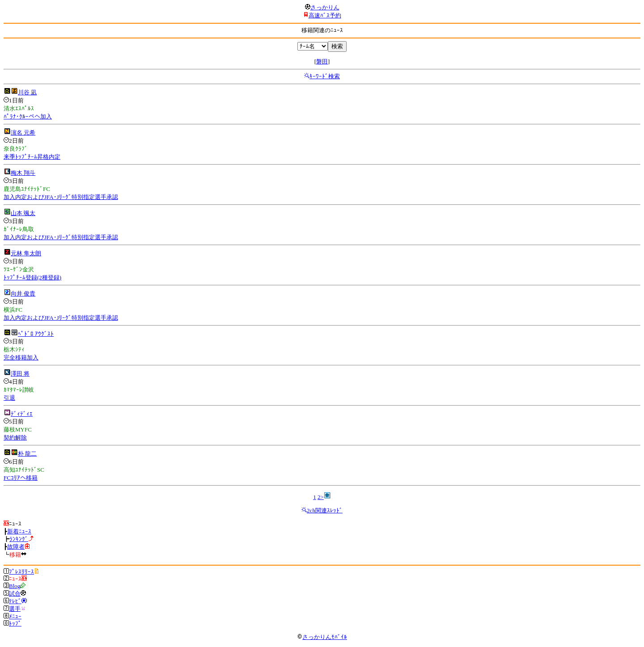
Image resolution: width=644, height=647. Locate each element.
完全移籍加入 (21, 357)
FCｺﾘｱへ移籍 (21, 478)
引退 (9, 398)
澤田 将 (20, 374)
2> (321, 497)
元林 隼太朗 (26, 253)
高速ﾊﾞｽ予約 (325, 15)
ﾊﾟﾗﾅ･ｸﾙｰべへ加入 (28, 116)
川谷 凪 (27, 92)
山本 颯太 (23, 213)
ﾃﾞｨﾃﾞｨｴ (22, 414)
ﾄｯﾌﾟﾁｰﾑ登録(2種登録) (32, 277)
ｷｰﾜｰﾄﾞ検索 (325, 76)
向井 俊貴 (23, 294)
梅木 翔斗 (23, 173)
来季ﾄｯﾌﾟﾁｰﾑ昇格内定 (32, 157)
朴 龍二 (27, 454)
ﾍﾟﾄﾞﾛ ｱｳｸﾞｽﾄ (36, 334)
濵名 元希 (23, 133)
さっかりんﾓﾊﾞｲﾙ (322, 637)
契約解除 (15, 438)
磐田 (322, 61)
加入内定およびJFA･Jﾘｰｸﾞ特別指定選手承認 (61, 197)
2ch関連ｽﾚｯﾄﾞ (325, 510)
